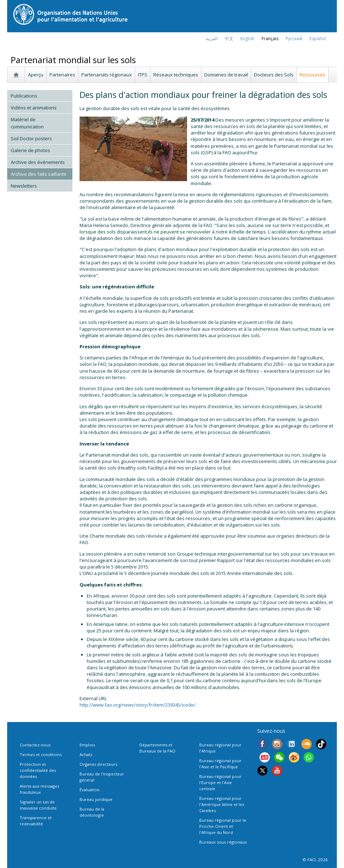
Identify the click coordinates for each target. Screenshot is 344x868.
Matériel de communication (27, 123)
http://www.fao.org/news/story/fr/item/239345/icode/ (138, 705)
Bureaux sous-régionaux (223, 842)
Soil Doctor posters (31, 138)
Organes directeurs (98, 764)
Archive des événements (38, 162)
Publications (24, 96)
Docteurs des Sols (274, 75)
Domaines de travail (226, 75)
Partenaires (62, 75)
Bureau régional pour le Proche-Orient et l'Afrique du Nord (223, 826)
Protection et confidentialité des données (38, 770)
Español (318, 39)
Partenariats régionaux (107, 75)
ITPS (143, 75)
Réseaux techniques (176, 75)
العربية (212, 39)
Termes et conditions (41, 754)
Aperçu (36, 75)
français (270, 39)
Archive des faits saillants (39, 174)
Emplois (87, 745)
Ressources (312, 75)
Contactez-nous (35, 745)
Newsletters (24, 186)
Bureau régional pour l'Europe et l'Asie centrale (220, 782)
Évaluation (90, 790)
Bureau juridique (96, 799)
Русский (294, 39)
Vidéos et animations (34, 108)
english (247, 39)
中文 (229, 39)
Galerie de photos (30, 150)
